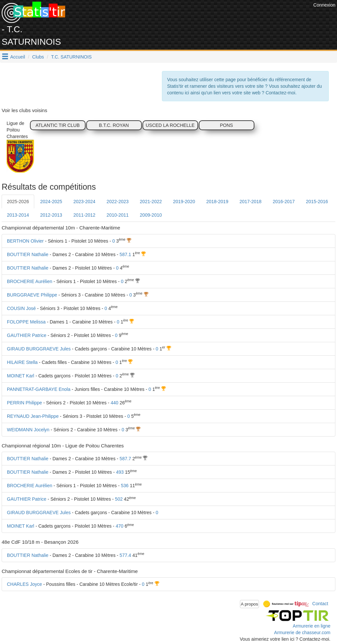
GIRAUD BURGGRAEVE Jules (39, 349)
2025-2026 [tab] (18, 202)
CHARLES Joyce (25, 584)
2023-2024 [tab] (84, 202)
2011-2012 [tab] (84, 215)
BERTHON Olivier (25, 241)
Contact (320, 604)
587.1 (125, 254)
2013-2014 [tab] (18, 215)
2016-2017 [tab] (284, 202)
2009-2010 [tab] (151, 215)
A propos (250, 604)
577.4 (125, 555)
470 (119, 526)
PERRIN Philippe (25, 403)
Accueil (18, 57)
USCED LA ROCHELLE (170, 125)
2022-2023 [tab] (118, 202)
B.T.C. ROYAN (114, 125)
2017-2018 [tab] (251, 202)
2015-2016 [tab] (317, 202)
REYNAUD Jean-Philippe (33, 416)
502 (119, 499)
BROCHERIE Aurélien (30, 281)
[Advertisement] (192, 16)
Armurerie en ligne (312, 626)
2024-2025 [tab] (51, 202)
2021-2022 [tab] (151, 202)
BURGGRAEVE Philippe (32, 295)
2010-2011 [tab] (118, 215)
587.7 (125, 459)
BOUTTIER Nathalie (28, 254)
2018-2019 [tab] (217, 202)
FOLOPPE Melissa (26, 322)
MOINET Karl (21, 376)
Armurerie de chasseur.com (302, 632)
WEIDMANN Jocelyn (28, 430)
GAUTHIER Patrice (27, 335)
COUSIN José (21, 308)
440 (114, 403)
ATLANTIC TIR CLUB (58, 125)
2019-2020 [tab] (184, 202)
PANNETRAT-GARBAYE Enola (39, 389)
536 (125, 486)
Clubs (38, 57)
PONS (226, 125)
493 (120, 472)
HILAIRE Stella (22, 362)
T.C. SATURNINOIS (71, 57)
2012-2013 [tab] (51, 215)
